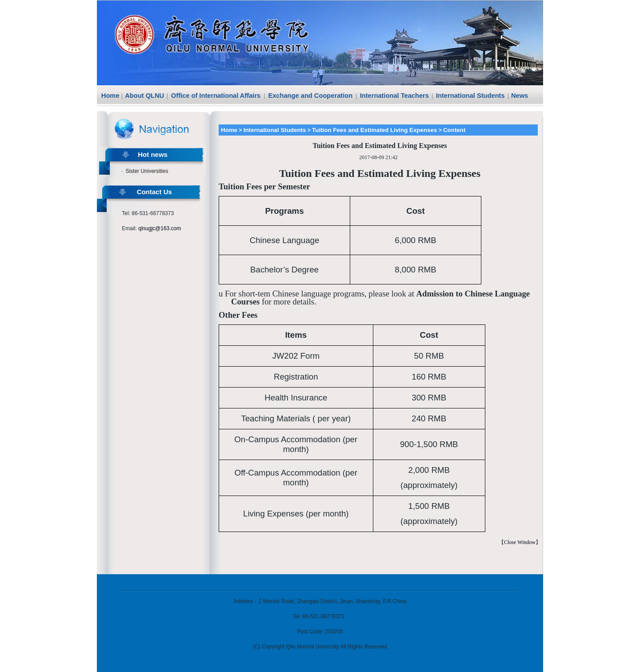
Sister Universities (147, 171)
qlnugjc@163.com (160, 228)
